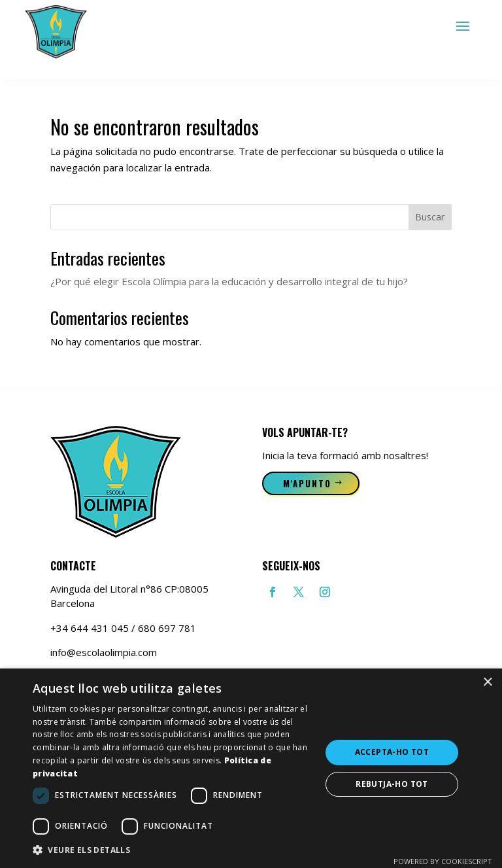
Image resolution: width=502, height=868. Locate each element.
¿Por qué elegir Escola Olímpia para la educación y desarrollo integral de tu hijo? (229, 281)
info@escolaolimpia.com (104, 652)
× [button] (487, 683)
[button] (173, 850)
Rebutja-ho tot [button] (392, 784)
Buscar (430, 217)
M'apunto (308, 483)
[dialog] (251, 768)
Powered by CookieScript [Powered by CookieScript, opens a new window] (443, 861)
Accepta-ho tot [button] (392, 752)
